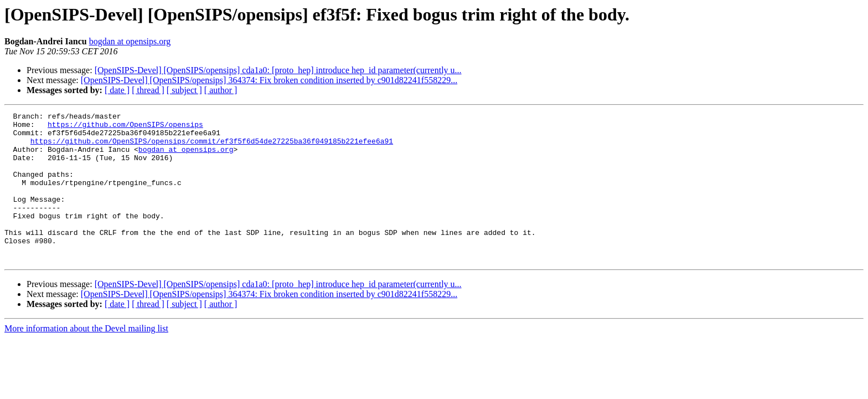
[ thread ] (148, 90)
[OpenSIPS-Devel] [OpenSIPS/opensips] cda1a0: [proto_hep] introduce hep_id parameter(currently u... (278, 70)
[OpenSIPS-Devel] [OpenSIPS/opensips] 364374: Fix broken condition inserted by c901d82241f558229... (269, 80)
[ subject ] (184, 90)
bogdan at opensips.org (130, 41)
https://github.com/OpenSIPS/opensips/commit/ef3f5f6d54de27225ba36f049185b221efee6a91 (212, 147)
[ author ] (221, 90)
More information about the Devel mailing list (86, 358)
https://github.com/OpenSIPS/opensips (125, 127)
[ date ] (117, 90)
